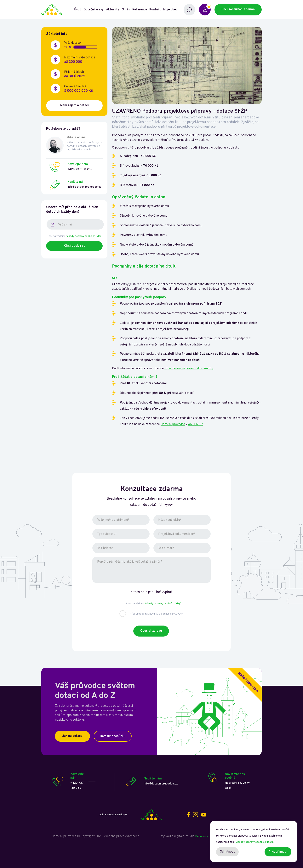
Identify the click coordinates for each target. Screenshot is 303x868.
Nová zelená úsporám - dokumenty (189, 369)
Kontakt (155, 10)
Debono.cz (202, 836)
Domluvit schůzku (113, 736)
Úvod (78, 10)
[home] (57, 10)
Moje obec (170, 10)
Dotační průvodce (173, 424)
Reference (140, 10)
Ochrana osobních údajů (113, 815)
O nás (126, 10)
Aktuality (113, 10)
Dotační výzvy (94, 10)
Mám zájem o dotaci (74, 106)
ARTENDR (195, 424)
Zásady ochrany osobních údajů (84, 236)
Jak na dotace (72, 736)
